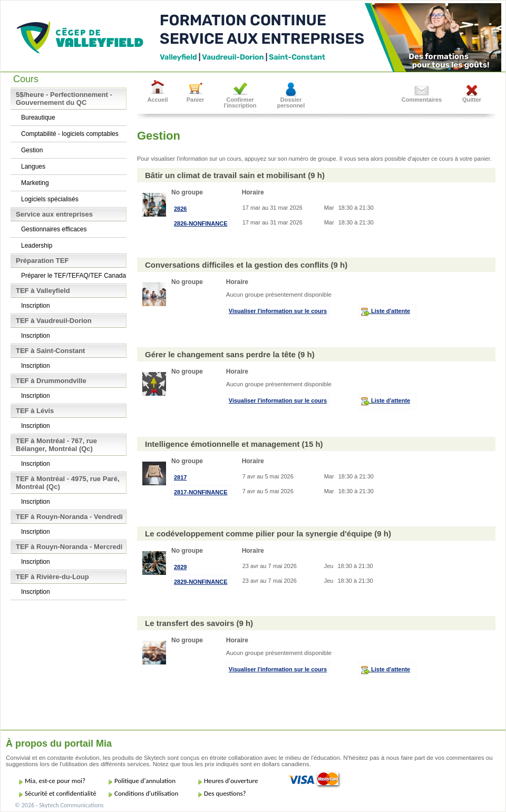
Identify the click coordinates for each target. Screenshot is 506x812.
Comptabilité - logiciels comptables (70, 134)
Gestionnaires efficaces (54, 229)
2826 (180, 209)
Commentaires (422, 100)
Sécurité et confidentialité (61, 793)
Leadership (37, 246)
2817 (180, 477)
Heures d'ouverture (231, 781)
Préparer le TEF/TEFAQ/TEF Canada (74, 276)
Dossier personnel (291, 102)
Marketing (35, 183)
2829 (180, 567)
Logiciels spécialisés (50, 199)
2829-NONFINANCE (201, 582)
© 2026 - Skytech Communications (59, 805)
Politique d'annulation (145, 781)
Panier (196, 100)
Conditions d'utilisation (146, 793)
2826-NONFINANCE (201, 223)
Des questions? (225, 793)
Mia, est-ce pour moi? (55, 781)
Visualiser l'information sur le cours (278, 311)
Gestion (32, 150)
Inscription (36, 306)
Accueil (157, 100)
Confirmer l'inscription (240, 102)
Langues (33, 167)
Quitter (472, 100)
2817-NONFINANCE (201, 492)
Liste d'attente (386, 312)
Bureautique (38, 118)
